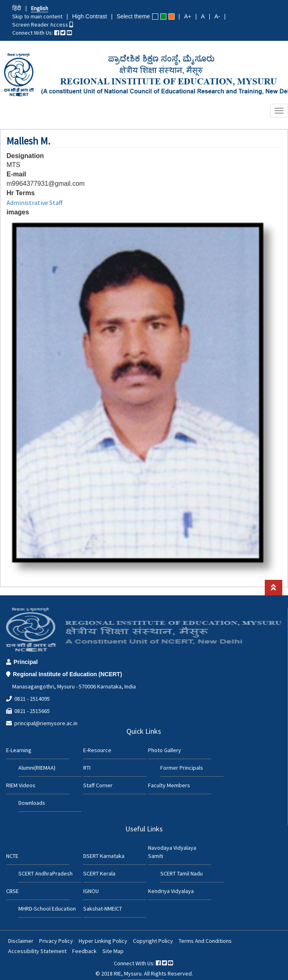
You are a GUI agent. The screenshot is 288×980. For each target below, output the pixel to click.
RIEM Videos (21, 785)
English (40, 8)
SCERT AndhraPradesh (45, 873)
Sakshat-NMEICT (103, 909)
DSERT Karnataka (104, 856)
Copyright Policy (153, 941)
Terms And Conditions (205, 941)
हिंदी (17, 8)
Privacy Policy (56, 941)
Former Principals (182, 768)
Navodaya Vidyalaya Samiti (172, 852)
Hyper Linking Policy (103, 941)
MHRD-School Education (47, 909)
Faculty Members (169, 785)
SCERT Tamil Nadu (182, 873)
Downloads (32, 803)
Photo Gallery (165, 750)
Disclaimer (21, 941)
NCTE (12, 856)
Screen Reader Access (43, 24)
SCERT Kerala (99, 873)
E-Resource (97, 750)
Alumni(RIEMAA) (37, 768)
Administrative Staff (34, 203)
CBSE (12, 891)
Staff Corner (98, 785)
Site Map (113, 951)
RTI (87, 768)
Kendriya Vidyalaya (171, 891)
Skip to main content (37, 16)
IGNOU (91, 891)
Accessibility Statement (37, 951)
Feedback (84, 951)
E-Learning (19, 750)
